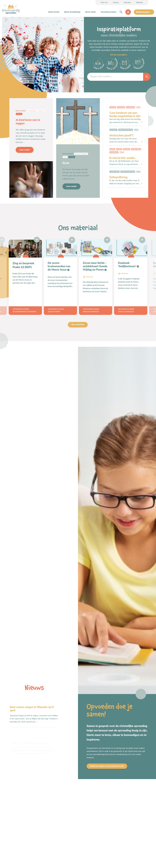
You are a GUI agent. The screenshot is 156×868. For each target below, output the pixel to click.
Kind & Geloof (54, 12)
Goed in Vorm (54, 312)
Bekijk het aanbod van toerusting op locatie (107, 766)
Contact (116, 3)
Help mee (127, 3)
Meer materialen (78, 325)
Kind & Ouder (91, 12)
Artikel (19, 114)
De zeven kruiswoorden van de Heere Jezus (59, 266)
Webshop (140, 3)
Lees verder (25, 150)
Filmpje (72, 157)
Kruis (66, 163)
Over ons (104, 3)
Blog (138, 107)
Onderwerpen (143, 12)
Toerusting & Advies (108, 12)
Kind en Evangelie (91, 312)
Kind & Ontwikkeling (72, 12)
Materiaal (89, 277)
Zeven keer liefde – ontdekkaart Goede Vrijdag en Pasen (95, 266)
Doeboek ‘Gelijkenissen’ (127, 265)
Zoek (147, 77)
